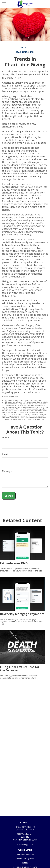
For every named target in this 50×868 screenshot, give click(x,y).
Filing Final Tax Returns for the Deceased (20, 669)
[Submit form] (9, 496)
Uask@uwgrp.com (25, 844)
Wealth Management (25, 859)
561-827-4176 (28, 830)
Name (5, 438)
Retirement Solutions (25, 855)
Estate (25, 863)
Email (5, 454)
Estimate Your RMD (14, 563)
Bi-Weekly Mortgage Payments (22, 614)
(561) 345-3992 (28, 827)
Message (7, 471)
